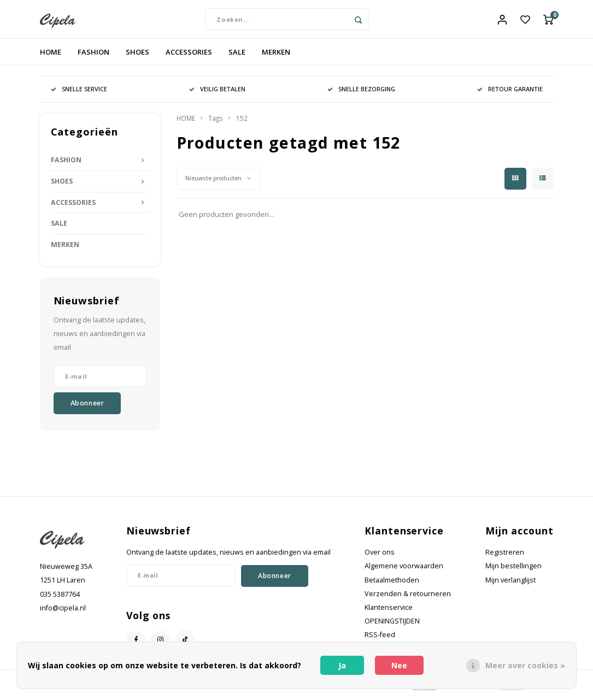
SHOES (137, 57)
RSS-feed (380, 640)
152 (242, 123)
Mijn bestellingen (513, 571)
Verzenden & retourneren (408, 599)
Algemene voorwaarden (404, 571)
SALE (237, 57)
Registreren (505, 558)
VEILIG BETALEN (217, 94)
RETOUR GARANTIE (510, 94)
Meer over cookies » (525, 665)
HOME (51, 57)
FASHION (93, 57)
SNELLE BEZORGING (361, 94)
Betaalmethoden (392, 585)
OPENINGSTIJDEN (392, 627)
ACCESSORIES (189, 57)
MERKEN (276, 57)
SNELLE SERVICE (79, 94)
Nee (399, 665)
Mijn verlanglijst (510, 585)
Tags (216, 123)
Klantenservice (389, 613)
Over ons (380, 558)
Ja (342, 665)
